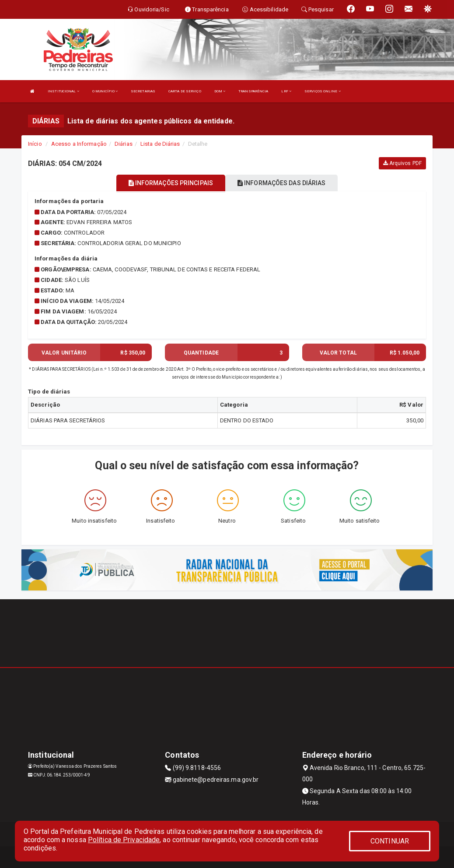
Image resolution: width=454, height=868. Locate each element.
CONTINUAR (390, 841)
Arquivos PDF (402, 163)
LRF (286, 91)
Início (35, 144)
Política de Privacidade (124, 840)
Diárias (124, 144)
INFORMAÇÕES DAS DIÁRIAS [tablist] (282, 183)
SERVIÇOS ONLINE (323, 91)
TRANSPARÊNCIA (253, 91)
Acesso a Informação (79, 144)
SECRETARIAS (143, 91)
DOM (220, 91)
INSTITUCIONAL (63, 91)
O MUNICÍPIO (105, 91)
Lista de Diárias (160, 144)
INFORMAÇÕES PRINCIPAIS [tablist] (171, 183)
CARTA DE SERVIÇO (185, 91)
